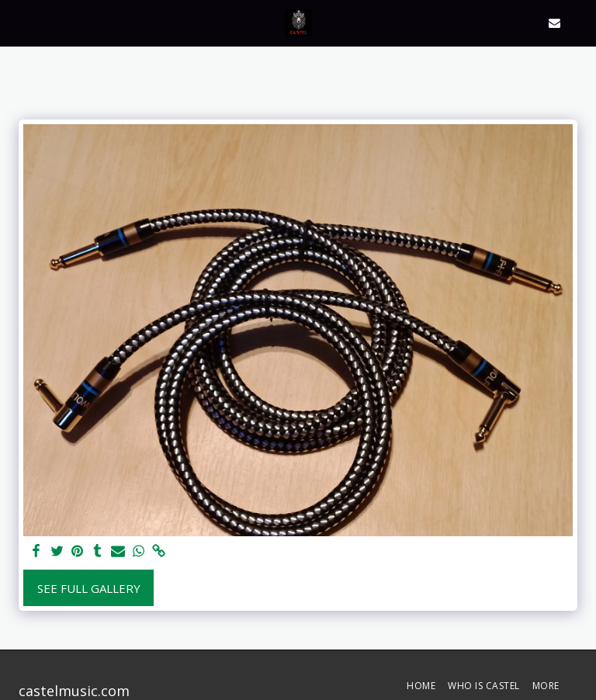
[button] (17, 22)
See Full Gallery (89, 588)
